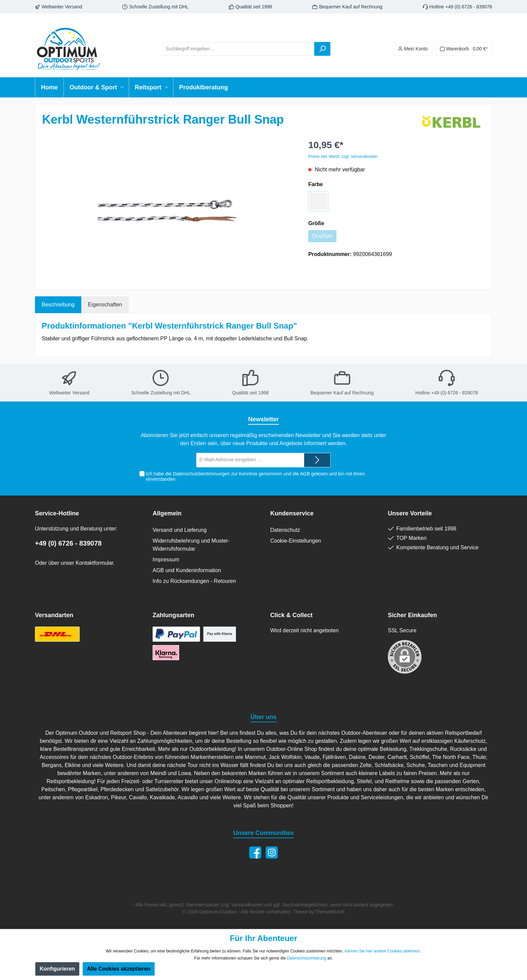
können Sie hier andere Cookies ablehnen (382, 951)
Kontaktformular (94, 563)
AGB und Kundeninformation (187, 570)
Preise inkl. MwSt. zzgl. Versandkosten (343, 157)
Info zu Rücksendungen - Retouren (194, 581)
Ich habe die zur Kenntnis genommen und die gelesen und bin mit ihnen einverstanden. (255, 477)
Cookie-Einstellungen (296, 541)
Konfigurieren (57, 969)
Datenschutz (285, 530)
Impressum (166, 560)
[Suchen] (322, 49)
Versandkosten (247, 905)
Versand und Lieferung (180, 530)
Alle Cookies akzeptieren (119, 969)
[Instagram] (272, 853)
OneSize (322, 236)
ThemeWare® (330, 912)
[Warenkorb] (464, 49)
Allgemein (167, 513)
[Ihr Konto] (413, 49)
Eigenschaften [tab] (105, 305)
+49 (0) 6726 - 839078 (68, 543)
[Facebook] (255, 853)
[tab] (58, 305)
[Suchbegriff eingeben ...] (238, 49)
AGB (305, 474)
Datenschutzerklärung (307, 958)
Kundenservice (292, 513)
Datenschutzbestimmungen (201, 474)
